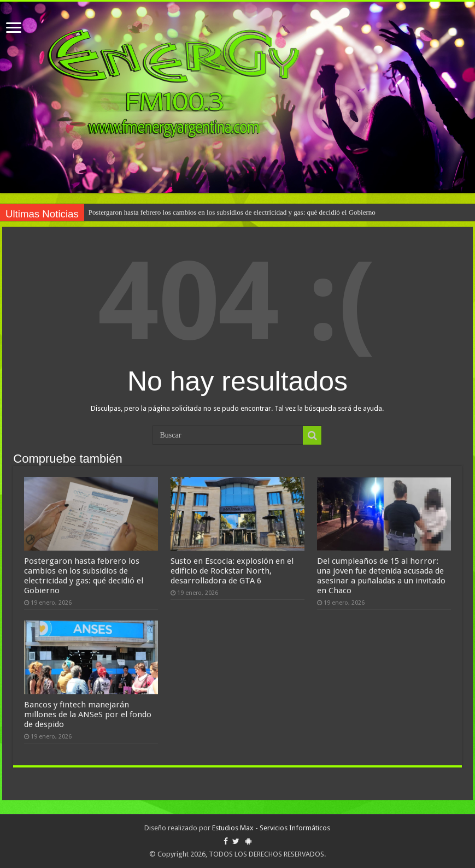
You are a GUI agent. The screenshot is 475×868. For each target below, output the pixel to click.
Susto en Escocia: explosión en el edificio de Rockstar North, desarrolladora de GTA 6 (232, 571)
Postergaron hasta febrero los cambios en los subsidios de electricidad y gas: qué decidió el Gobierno (232, 212)
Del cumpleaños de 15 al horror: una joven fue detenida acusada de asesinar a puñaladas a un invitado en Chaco (381, 576)
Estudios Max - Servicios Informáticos (271, 828)
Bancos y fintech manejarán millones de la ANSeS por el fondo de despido (88, 715)
